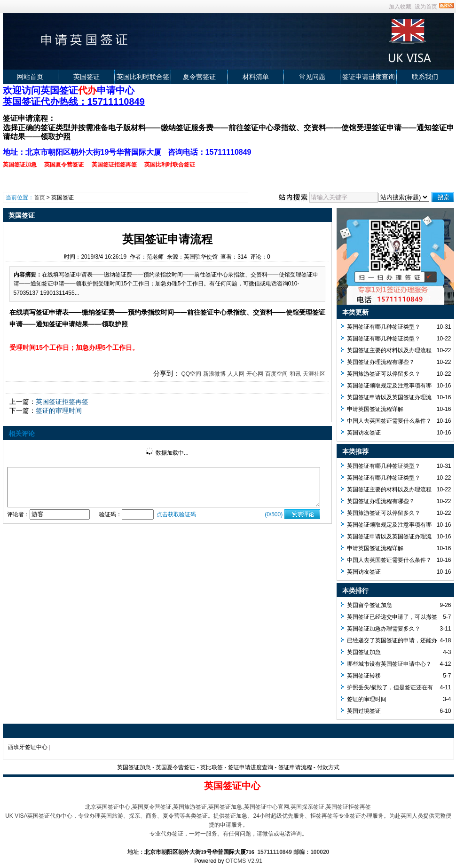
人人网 (236, 374)
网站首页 (30, 77)
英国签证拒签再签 (62, 402)
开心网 (255, 374)
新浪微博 (214, 374)
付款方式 (328, 767)
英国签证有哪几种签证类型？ (384, 327)
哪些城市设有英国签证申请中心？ (389, 664)
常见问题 (312, 77)
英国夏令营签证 (175, 767)
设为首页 (426, 7)
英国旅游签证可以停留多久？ (384, 374)
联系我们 (425, 77)
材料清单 (256, 77)
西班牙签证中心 (28, 747)
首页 (39, 197)
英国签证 (86, 77)
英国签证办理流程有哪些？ (381, 362)
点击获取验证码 (176, 514)
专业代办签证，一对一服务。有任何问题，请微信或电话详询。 (228, 834)
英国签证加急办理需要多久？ (384, 629)
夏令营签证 (199, 77)
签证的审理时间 (59, 410)
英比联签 (212, 767)
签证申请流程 (295, 767)
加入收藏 (400, 7)
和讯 (295, 374)
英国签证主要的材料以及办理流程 (389, 350)
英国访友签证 (364, 433)
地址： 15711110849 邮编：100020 (228, 852)
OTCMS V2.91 (244, 861)
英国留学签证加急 (370, 605)
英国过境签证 (364, 711)
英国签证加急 (364, 652)
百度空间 (276, 374)
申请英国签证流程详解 (375, 409)
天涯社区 (314, 374)
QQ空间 (191, 374)
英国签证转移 (364, 676)
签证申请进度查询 (369, 77)
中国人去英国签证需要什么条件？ (389, 421)
